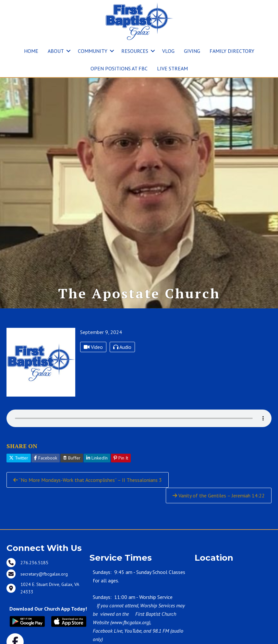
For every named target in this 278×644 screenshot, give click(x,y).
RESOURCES (135, 51)
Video (93, 374)
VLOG (168, 51)
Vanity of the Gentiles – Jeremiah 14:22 (219, 522)
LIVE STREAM (172, 68)
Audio (122, 374)
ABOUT (56, 51)
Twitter (19, 485)
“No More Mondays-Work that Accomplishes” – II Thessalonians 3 (88, 507)
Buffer (72, 485)
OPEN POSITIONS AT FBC (119, 68)
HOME (31, 51)
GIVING (192, 51)
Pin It (121, 485)
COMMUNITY (93, 51)
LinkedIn (97, 485)
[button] (68, 51)
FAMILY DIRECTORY (232, 51)
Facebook (46, 485)
